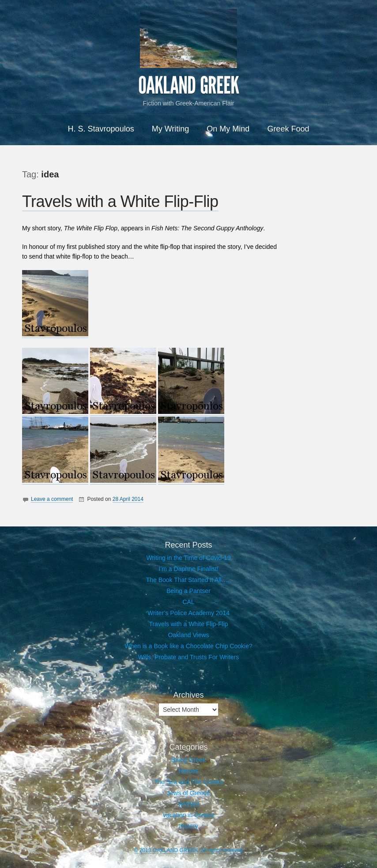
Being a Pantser (188, 591)
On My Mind (228, 129)
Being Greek (188, 760)
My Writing (171, 129)
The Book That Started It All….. (189, 580)
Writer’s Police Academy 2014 (188, 613)
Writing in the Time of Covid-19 (188, 558)
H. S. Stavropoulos (101, 129)
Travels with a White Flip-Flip (120, 201)
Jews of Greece (188, 793)
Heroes (188, 771)
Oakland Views (188, 635)
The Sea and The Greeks (189, 782)
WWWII (188, 804)
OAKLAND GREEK (188, 86)
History (188, 826)
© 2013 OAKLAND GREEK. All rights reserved (189, 850)
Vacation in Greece (188, 815)
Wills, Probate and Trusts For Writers (188, 657)
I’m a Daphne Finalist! (188, 569)
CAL (188, 602)
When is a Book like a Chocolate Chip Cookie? (188, 646)
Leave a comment (52, 499)
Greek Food (288, 129)
